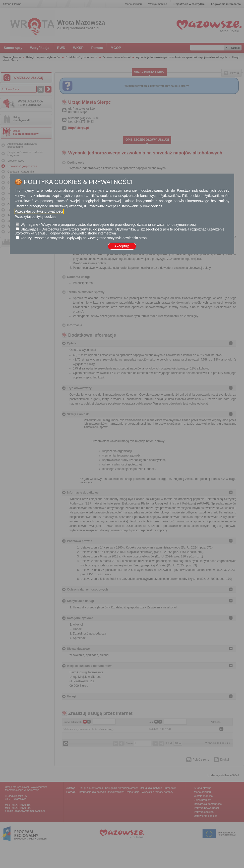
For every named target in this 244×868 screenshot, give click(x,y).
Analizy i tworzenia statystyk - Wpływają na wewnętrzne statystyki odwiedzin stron (84, 238)
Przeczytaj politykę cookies (35, 217)
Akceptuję (122, 246)
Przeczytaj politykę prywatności (39, 211)
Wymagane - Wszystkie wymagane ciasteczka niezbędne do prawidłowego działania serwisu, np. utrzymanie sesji (109, 225)
